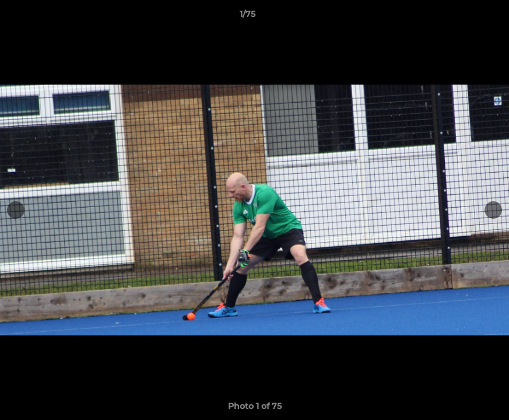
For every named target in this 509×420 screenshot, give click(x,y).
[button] (460, 17)
